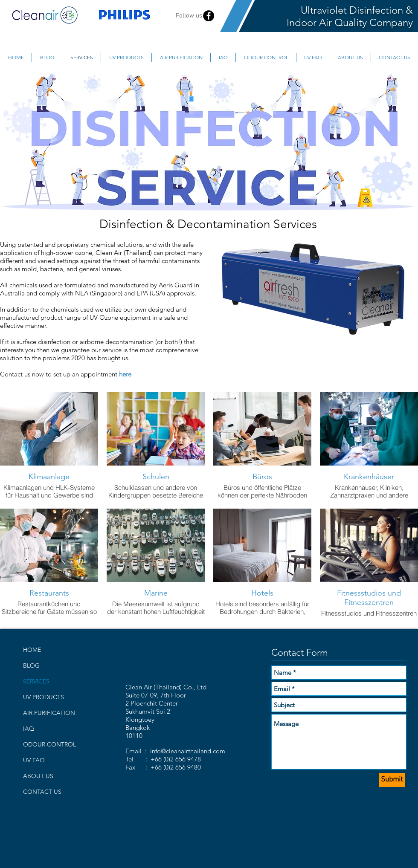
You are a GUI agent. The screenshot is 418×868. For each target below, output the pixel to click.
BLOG (31, 665)
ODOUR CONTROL (49, 744)
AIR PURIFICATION (49, 713)
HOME (32, 650)
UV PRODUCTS (44, 697)
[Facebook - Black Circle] (209, 16)
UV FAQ (34, 760)
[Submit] (392, 780)
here (125, 374)
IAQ (29, 729)
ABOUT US (38, 776)
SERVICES (36, 681)
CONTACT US (42, 792)
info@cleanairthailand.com (188, 751)
